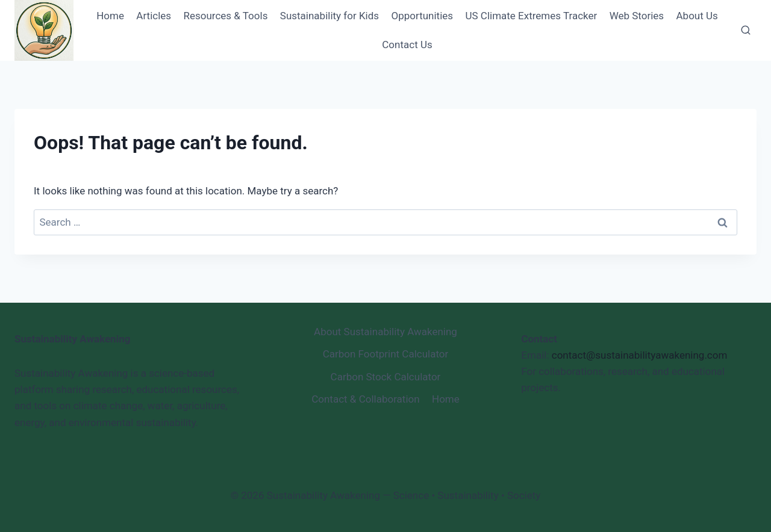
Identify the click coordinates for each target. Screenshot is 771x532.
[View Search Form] (746, 31)
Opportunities (423, 16)
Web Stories (637, 16)
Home (110, 16)
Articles (154, 16)
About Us (697, 16)
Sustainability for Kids (329, 16)
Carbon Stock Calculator (386, 377)
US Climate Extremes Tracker (531, 16)
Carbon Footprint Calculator (386, 354)
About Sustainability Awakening (385, 332)
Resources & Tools (225, 16)
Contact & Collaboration (365, 399)
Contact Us (407, 45)
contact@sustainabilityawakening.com (640, 355)
